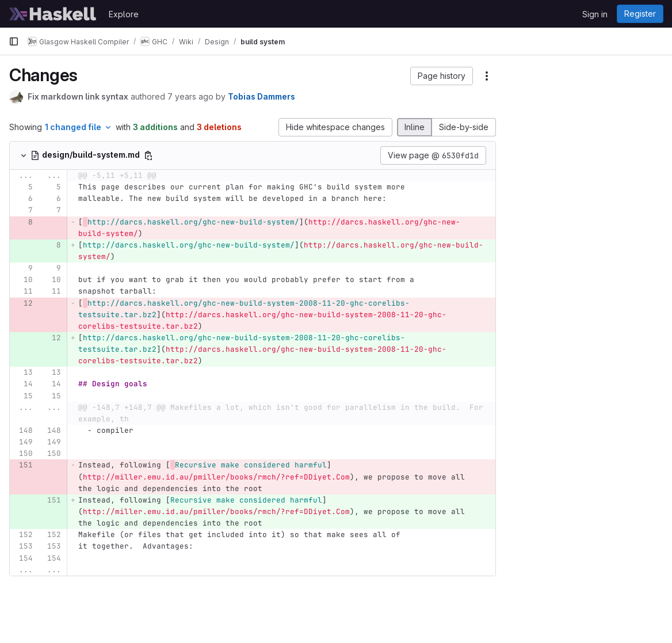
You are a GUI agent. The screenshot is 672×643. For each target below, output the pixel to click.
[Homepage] (53, 14)
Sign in (595, 14)
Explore (124, 14)
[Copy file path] (148, 155)
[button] (442, 76)
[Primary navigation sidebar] (14, 41)
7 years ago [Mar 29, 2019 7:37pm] (190, 96)
